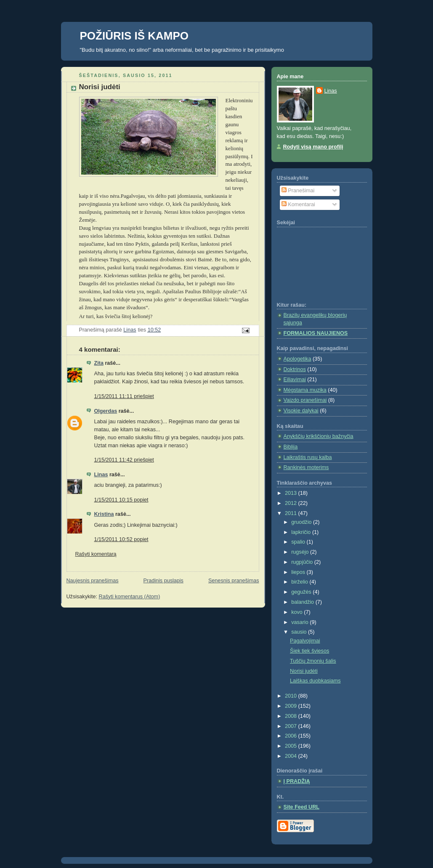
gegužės (302, 592)
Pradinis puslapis (163, 581)
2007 (292, 726)
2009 (292, 706)
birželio (300, 582)
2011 (292, 513)
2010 (292, 696)
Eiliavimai (295, 380)
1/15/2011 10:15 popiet (121, 500)
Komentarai (298, 204)
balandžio (303, 602)
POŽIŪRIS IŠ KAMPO (134, 36)
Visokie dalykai (301, 411)
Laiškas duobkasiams (315, 681)
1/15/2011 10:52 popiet (121, 539)
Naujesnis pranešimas (93, 581)
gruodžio (302, 522)
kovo (298, 612)
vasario (300, 622)
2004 (292, 756)
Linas (101, 475)
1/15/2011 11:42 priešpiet (124, 460)
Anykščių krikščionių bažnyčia (319, 436)
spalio (299, 542)
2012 (292, 503)
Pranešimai (298, 191)
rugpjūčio (303, 562)
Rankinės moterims (306, 467)
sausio (300, 632)
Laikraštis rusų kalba (308, 457)
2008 (292, 716)
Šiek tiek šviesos (309, 651)
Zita (99, 363)
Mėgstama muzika (305, 390)
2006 (292, 736)
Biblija (291, 447)
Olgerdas (106, 411)
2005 (292, 746)
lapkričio (302, 532)
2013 (292, 493)
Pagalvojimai (305, 641)
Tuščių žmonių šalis (313, 661)
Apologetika (298, 359)
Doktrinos (295, 369)
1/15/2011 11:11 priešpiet (124, 396)
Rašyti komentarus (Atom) (130, 597)
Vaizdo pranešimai (305, 400)
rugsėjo (301, 552)
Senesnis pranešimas (234, 581)
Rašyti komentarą (96, 554)
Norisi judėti (304, 671)
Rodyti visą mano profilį (313, 147)
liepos (299, 572)
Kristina (104, 514)
